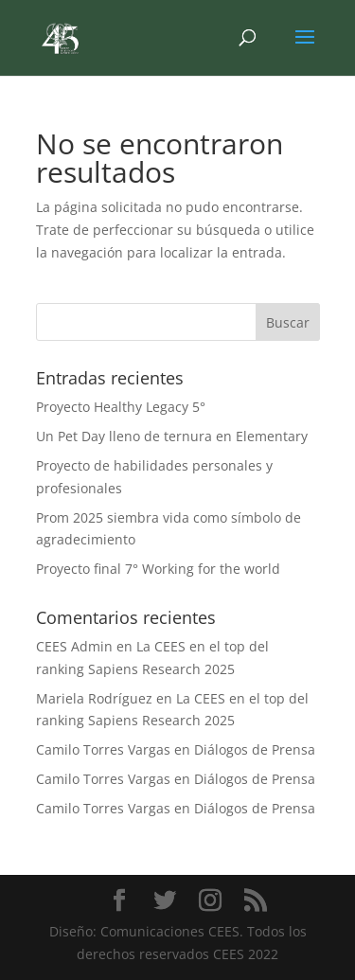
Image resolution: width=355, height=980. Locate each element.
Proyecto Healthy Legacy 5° (121, 407)
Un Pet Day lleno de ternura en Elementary (172, 436)
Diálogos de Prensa (255, 749)
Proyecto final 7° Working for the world (158, 569)
